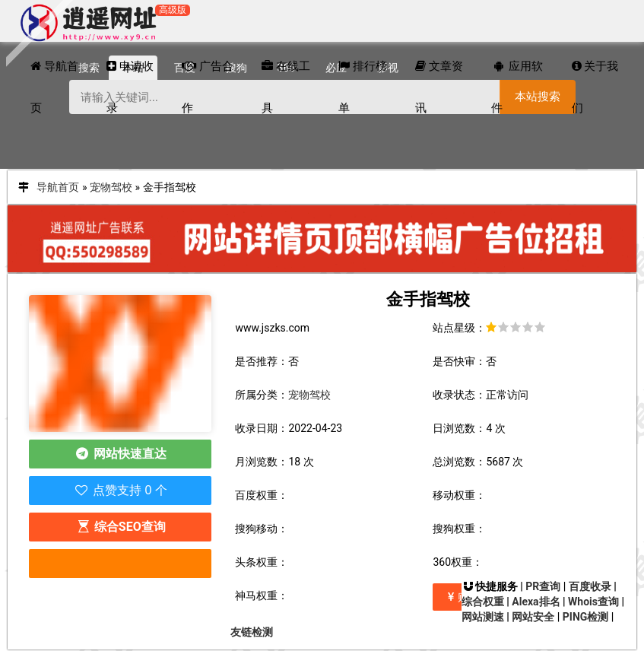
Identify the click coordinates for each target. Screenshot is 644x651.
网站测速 (483, 617)
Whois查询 (593, 602)
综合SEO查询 (120, 527)
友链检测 (252, 632)
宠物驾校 (111, 187)
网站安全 (533, 617)
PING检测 (586, 617)
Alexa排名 (536, 602)
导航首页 (58, 187)
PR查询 (543, 586)
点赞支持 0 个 (121, 490)
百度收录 (590, 586)
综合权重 (483, 602)
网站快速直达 (121, 454)
